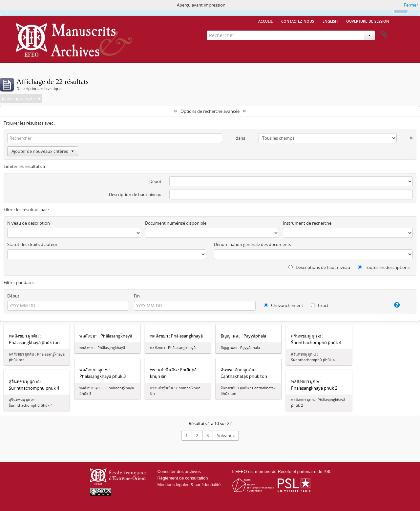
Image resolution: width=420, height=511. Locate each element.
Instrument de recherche (307, 223)
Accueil (265, 21)
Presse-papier (384, 35)
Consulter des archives (179, 471)
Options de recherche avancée (210, 111)
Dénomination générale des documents (252, 244)
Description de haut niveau (135, 194)
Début (13, 296)
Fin (137, 296)
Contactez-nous (298, 21)
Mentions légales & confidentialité (189, 485)
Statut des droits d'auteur (32, 244)
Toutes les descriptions (384, 267)
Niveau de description (29, 223)
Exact (320, 305)
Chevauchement (283, 305)
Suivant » (226, 436)
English (330, 21)
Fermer (411, 5)
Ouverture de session (368, 21)
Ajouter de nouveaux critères (43, 151)
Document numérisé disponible (176, 223)
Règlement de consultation (182, 478)
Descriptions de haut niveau (319, 267)
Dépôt (155, 181)
